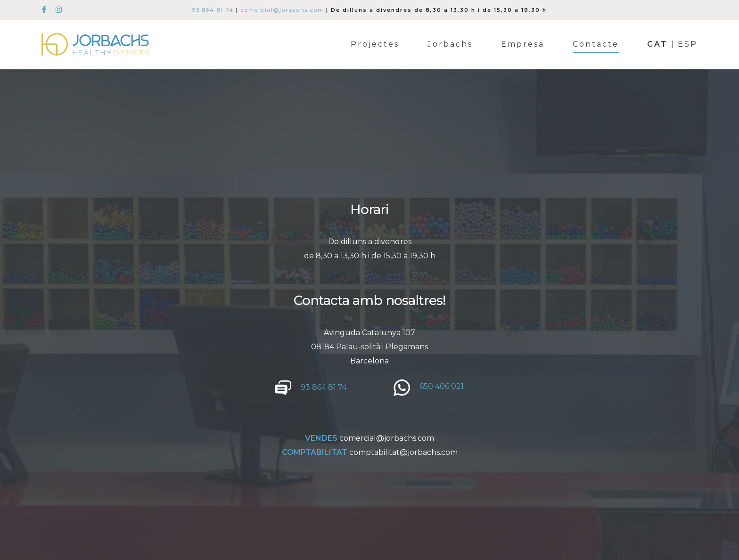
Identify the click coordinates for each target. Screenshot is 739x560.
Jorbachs (450, 44)
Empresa (523, 44)
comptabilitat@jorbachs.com (403, 452)
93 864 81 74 (213, 10)
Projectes (375, 44)
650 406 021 (442, 386)
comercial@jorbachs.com (282, 10)
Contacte (596, 44)
